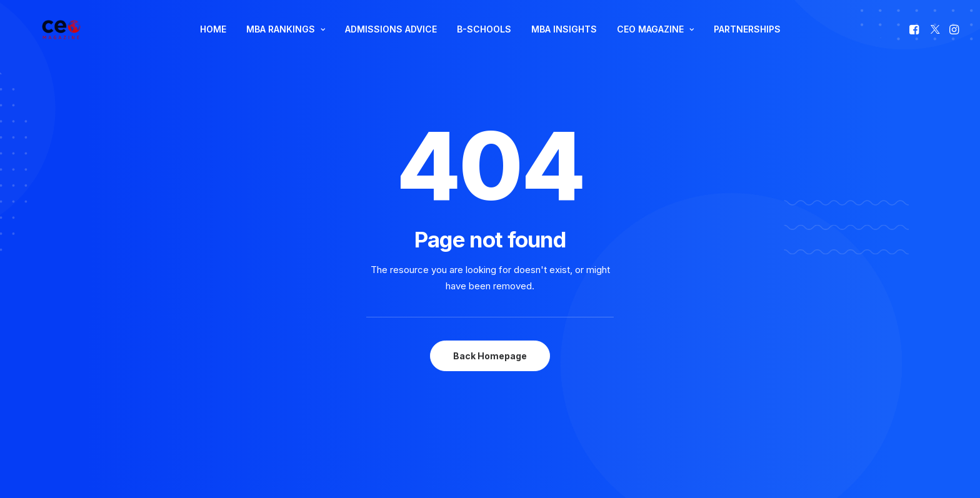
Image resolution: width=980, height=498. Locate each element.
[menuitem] (213, 41)
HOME (213, 41)
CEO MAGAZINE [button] (655, 41)
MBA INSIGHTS (564, 41)
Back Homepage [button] (490, 332)
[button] (915, 41)
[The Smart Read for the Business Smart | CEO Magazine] (58, 41)
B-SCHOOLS (484, 41)
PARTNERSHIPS (747, 41)
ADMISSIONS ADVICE (391, 41)
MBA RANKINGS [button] (286, 41)
